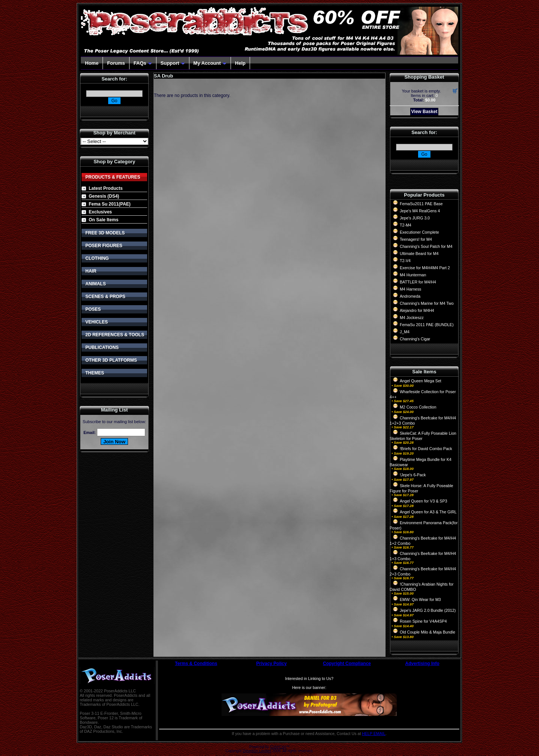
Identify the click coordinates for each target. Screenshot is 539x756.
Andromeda (410, 296)
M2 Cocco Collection (418, 407)
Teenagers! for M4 (416, 239)
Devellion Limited (257, 751)
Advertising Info (422, 664)
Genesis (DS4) (104, 196)
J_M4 (405, 332)
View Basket (424, 112)
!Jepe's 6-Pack (413, 475)
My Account (210, 63)
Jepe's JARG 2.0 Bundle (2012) (428, 610)
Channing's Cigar (415, 339)
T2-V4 (405, 261)
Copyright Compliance (347, 664)
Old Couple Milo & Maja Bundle (427, 632)
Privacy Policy (272, 664)
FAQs (143, 63)
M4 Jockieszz (412, 318)
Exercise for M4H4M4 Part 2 (425, 268)
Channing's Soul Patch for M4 (426, 246)
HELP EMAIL (374, 734)
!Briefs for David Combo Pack (426, 449)
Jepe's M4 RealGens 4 (420, 211)
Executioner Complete (419, 232)
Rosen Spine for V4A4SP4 (423, 621)
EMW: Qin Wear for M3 (420, 599)
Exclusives (100, 212)
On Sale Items (103, 220)
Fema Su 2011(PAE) (110, 204)
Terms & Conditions (196, 664)
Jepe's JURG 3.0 (415, 218)
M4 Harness (410, 289)
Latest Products (106, 188)
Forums (116, 63)
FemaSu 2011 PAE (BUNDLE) (427, 325)
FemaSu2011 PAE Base (421, 204)
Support (173, 63)
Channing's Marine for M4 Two (427, 303)
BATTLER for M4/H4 (418, 282)
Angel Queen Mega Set (421, 381)
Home (92, 63)
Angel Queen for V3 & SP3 (424, 501)
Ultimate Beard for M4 (419, 253)
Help (240, 63)
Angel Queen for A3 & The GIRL (428, 512)
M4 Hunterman (413, 275)
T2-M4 (406, 225)
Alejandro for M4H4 (417, 310)
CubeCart (278, 747)
